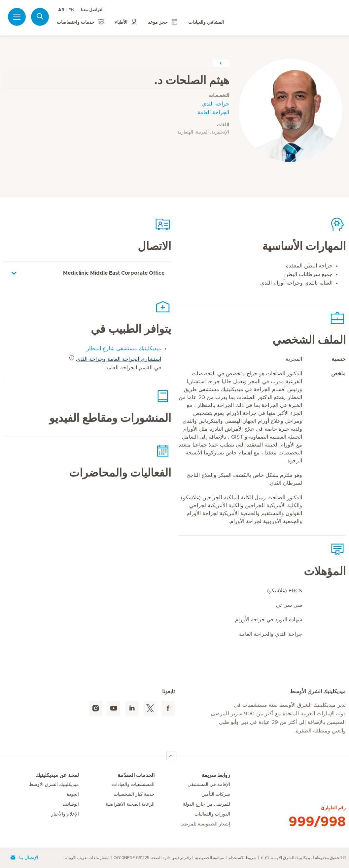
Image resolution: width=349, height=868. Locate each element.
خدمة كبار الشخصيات (134, 794)
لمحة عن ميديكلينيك (57, 775)
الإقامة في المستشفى (209, 785)
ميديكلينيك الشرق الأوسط (54, 785)
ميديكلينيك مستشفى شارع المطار (124, 349)
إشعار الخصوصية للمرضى (205, 824)
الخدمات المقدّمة (136, 775)
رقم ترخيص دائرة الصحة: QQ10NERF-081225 (152, 858)
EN (71, 10)
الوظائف (71, 804)
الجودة (73, 794)
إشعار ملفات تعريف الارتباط (87, 858)
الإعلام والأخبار (65, 814)
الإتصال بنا (24, 858)
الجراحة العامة (213, 112)
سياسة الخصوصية (210, 858)
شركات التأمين (216, 794)
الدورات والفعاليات (212, 814)
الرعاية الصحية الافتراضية (130, 804)
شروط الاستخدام (243, 858)
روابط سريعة (216, 775)
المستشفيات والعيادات (133, 785)
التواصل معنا (92, 10)
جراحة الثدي (216, 104)
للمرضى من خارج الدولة (207, 804)
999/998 (317, 822)
